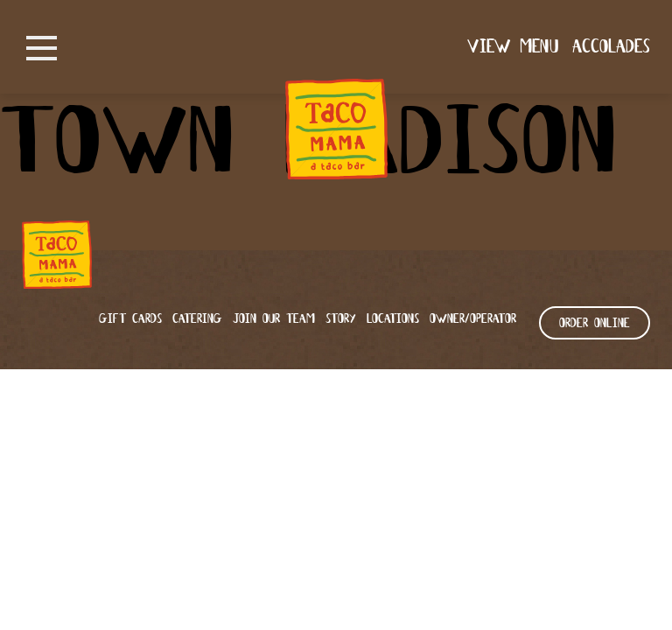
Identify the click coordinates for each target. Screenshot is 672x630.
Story (341, 319)
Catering (197, 319)
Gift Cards (130, 319)
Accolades (611, 47)
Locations (393, 319)
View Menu (513, 47)
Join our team (274, 319)
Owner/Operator (473, 319)
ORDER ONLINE (595, 324)
